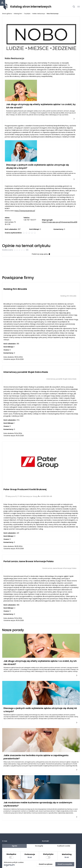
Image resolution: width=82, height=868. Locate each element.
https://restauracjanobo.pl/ (25, 211)
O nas (5, 841)
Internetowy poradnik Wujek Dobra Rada (26, 372)
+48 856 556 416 (46, 496)
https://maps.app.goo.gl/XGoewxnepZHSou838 (60, 222)
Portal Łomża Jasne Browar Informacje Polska (29, 561)
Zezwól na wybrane (46, 864)
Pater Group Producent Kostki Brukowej (25, 489)
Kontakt (46, 841)
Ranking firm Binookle (15, 289)
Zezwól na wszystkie (65, 864)
